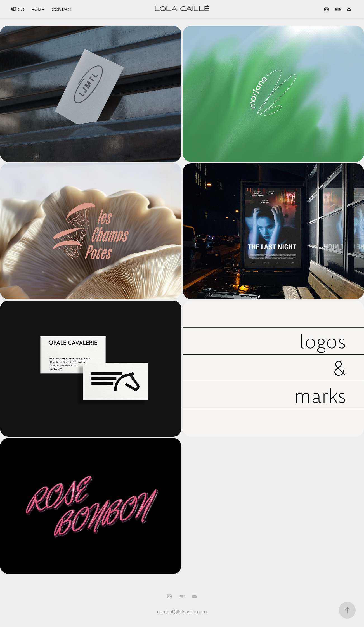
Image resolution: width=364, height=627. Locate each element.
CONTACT (62, 9)
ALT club (18, 9)
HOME (38, 9)
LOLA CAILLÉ (182, 9)
